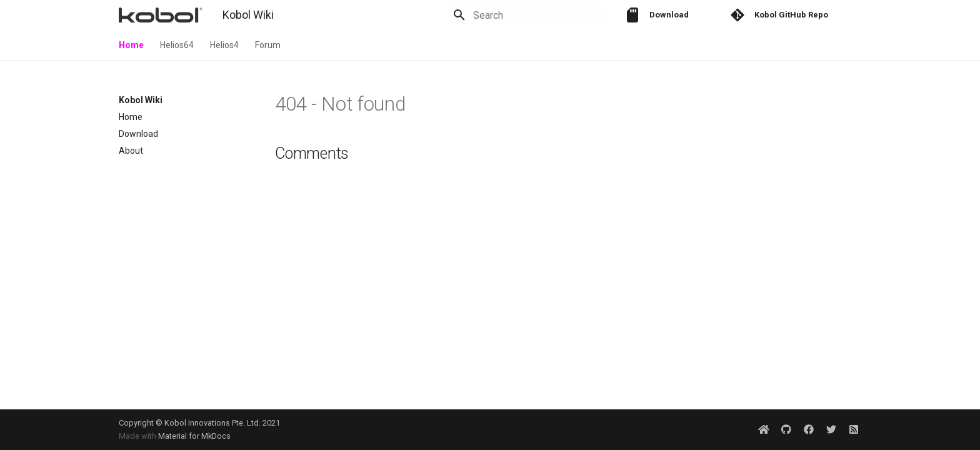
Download (138, 134)
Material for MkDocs (194, 436)
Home (131, 45)
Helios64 (177, 45)
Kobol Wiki (141, 100)
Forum (268, 45)
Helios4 (224, 45)
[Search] (532, 15)
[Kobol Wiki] (161, 15)
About (131, 151)
